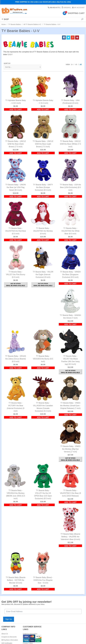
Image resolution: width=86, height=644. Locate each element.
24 (72, 64)
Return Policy (28, 640)
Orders (66, 8)
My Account (78, 8)
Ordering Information (30, 634)
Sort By (7, 63)
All (81, 64)
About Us (5, 634)
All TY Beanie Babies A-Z (32, 24)
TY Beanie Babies (15, 24)
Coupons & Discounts (9, 637)
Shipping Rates (28, 637)
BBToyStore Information (10, 640)
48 (76, 64)
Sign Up (9, 619)
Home (4, 24)
